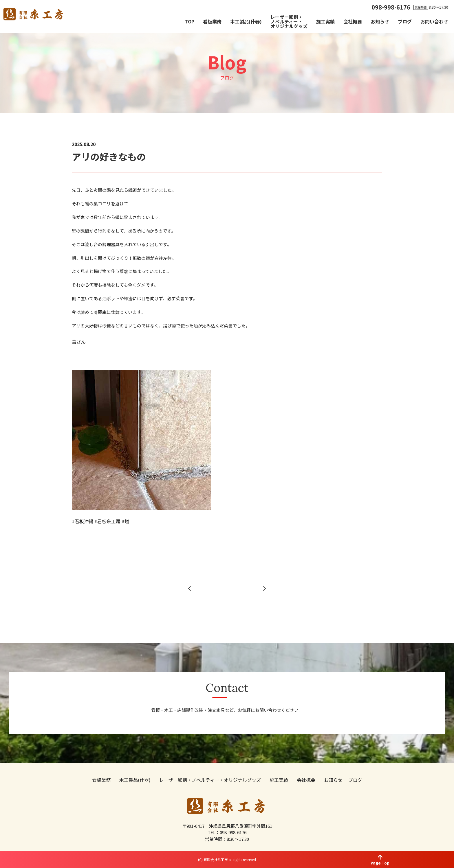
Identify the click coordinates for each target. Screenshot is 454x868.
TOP (190, 21)
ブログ (405, 21)
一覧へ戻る (227, 603)
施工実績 (325, 21)
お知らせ (380, 21)
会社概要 (353, 21)
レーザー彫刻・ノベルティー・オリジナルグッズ (289, 21)
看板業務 (212, 21)
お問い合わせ (434, 21)
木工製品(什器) (246, 21)
